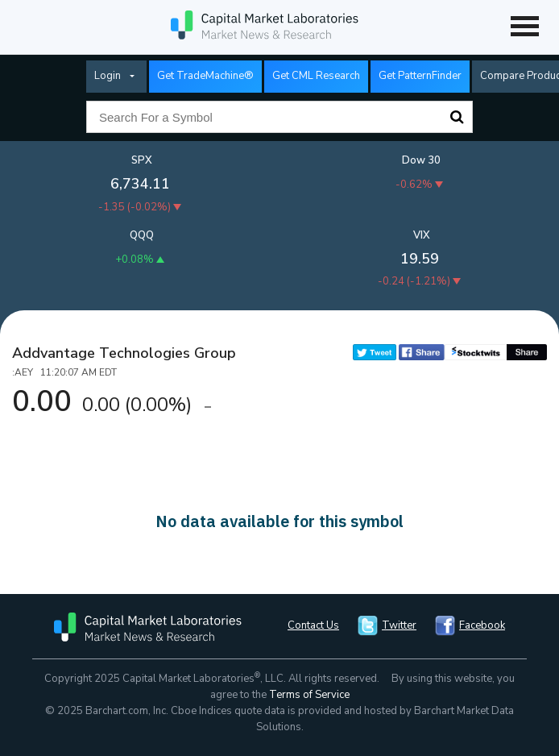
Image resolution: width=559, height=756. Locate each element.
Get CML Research (316, 76)
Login (108, 76)
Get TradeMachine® (205, 76)
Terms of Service (309, 695)
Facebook (482, 625)
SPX (142, 160)
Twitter (399, 625)
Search (457, 117)
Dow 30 (421, 160)
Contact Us (313, 625)
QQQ (142, 235)
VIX (422, 235)
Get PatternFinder (420, 76)
